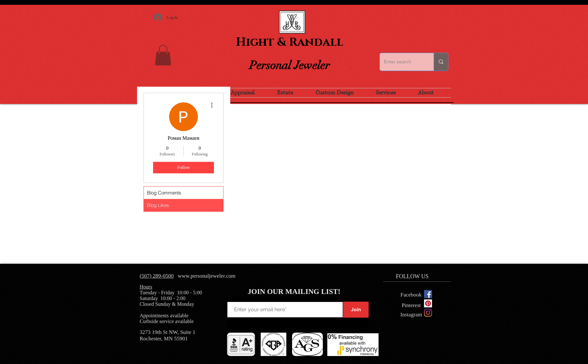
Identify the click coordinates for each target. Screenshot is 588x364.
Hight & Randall (290, 42)
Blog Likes (158, 205)
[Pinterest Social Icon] (428, 303)
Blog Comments (164, 193)
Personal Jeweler (290, 65)
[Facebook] (411, 295)
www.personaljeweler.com (207, 276)
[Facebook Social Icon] (428, 294)
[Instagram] (428, 313)
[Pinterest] (411, 305)
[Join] (356, 310)
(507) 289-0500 (157, 276)
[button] (163, 55)
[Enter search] (402, 62)
